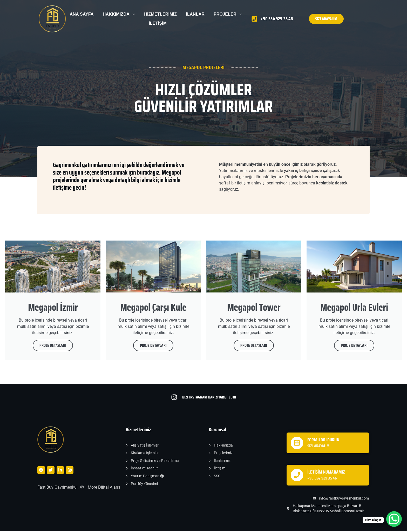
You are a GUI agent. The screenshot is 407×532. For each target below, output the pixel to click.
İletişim (158, 23)
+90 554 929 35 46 (322, 479)
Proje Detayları (53, 346)
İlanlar (195, 14)
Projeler (228, 14)
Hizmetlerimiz (160, 14)
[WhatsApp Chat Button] (394, 519)
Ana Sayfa (82, 14)
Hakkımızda (119, 14)
